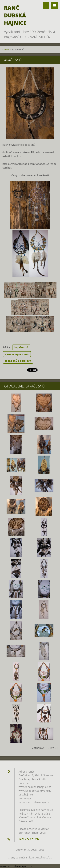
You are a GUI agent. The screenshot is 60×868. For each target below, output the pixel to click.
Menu (54, 6)
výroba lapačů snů (17, 354)
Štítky (6, 347)
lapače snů (21, 347)
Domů (6, 50)
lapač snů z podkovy (18, 361)
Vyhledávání (46, 6)
